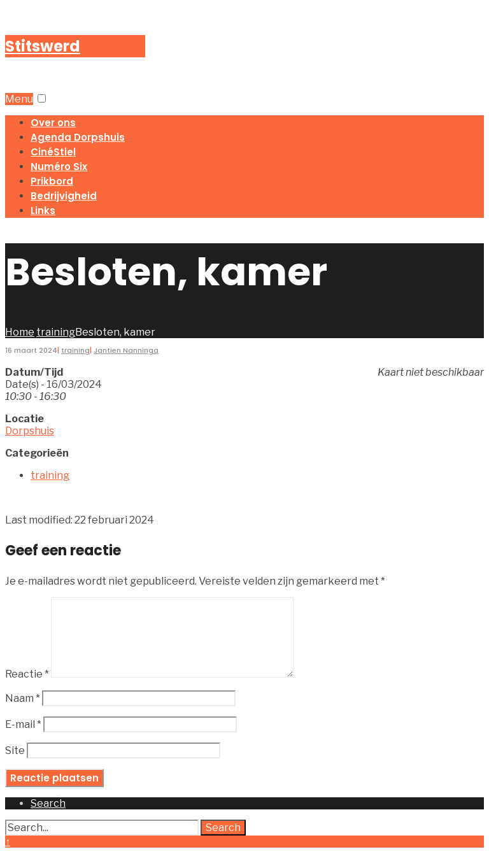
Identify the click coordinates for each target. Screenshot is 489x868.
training (56, 332)
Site (15, 766)
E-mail (23, 740)
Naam (23, 714)
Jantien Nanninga (126, 350)
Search (223, 843)
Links (43, 210)
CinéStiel (53, 152)
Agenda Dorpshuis (78, 137)
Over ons (53, 123)
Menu (19, 99)
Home (20, 332)
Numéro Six (59, 167)
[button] (42, 98)
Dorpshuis (30, 431)
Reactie (27, 689)
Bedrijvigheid (64, 196)
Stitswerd (43, 46)
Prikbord (52, 181)
